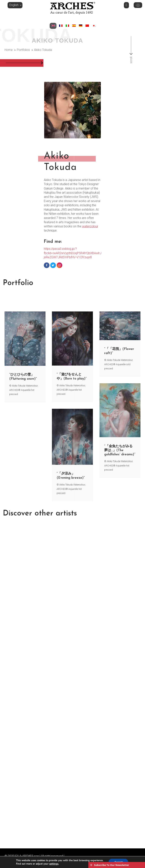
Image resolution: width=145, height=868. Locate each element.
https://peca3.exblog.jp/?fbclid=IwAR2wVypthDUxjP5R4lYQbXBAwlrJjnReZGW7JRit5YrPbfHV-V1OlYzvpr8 (73, 253)
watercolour (90, 226)
